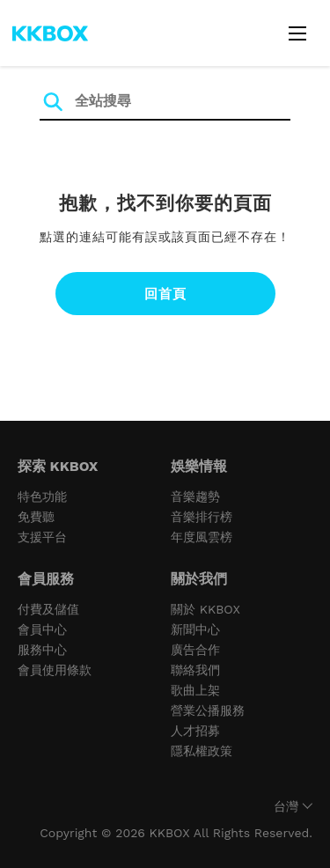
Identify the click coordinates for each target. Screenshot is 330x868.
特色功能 (42, 497)
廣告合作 (195, 650)
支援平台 (42, 537)
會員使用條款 (55, 670)
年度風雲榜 (202, 537)
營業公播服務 (208, 710)
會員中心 (42, 629)
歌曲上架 (195, 690)
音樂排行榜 (202, 517)
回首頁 (165, 294)
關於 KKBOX (205, 609)
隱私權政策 (202, 751)
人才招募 (195, 731)
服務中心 (42, 650)
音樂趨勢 (195, 497)
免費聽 (36, 517)
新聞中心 (195, 629)
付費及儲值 (48, 609)
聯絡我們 (195, 670)
